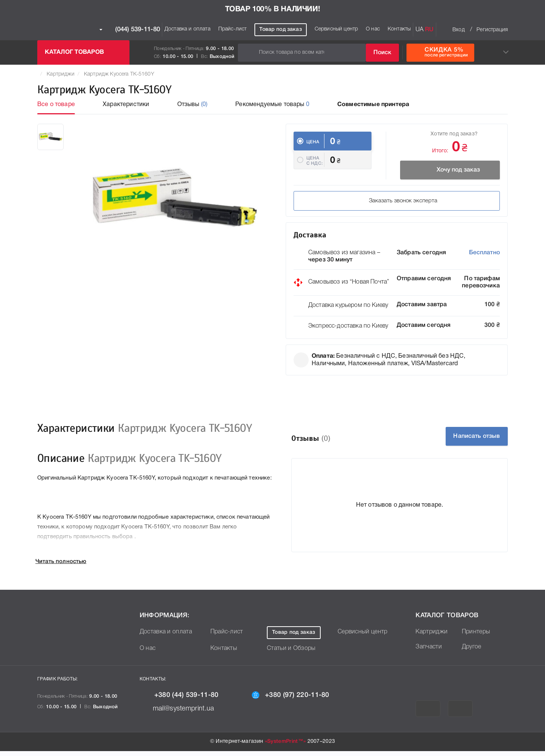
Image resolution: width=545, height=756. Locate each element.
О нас (373, 29)
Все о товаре (56, 105)
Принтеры (476, 637)
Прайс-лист (233, 29)
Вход (459, 30)
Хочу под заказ (446, 170)
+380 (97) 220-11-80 (297, 700)
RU (429, 30)
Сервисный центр (336, 29)
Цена (313, 142)
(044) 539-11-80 (130, 30)
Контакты (399, 29)
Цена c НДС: (314, 168)
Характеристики (126, 105)
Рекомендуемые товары (272, 105)
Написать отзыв (466, 441)
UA (419, 30)
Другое (472, 652)
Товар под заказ (280, 30)
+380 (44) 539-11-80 (185, 700)
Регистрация (492, 30)
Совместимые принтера (373, 105)
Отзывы (193, 105)
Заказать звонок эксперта (348, 206)
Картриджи (60, 74)
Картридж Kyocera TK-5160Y (119, 74)
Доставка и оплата (187, 29)
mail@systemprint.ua (183, 713)
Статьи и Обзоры (291, 653)
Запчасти (429, 652)
